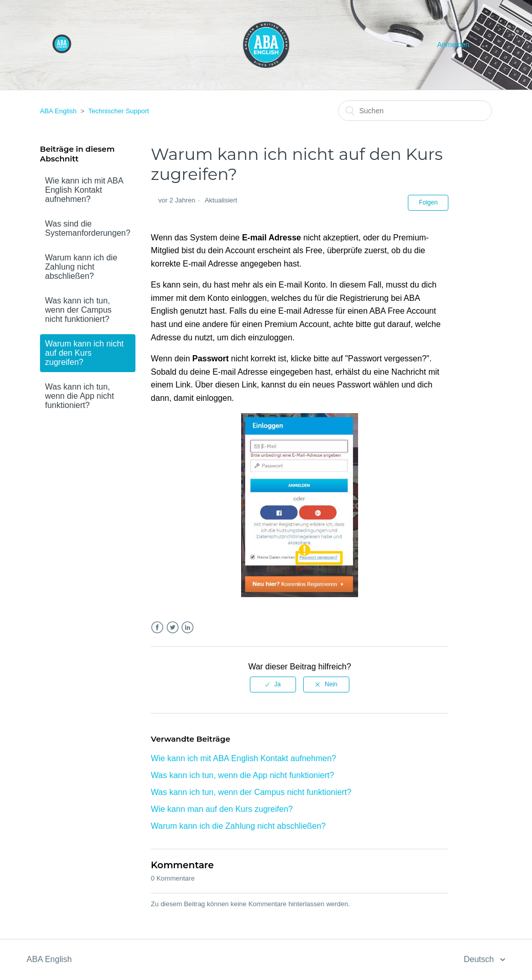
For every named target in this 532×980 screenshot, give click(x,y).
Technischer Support (119, 111)
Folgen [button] (428, 202)
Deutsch (480, 959)
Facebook (157, 628)
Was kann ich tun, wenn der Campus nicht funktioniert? (78, 310)
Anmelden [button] (453, 45)
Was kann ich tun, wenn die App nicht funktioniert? (80, 396)
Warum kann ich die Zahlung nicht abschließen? (81, 267)
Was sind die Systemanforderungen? (88, 228)
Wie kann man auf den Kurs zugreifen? (222, 809)
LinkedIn (188, 628)
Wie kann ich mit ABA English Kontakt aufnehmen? (84, 190)
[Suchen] (415, 111)
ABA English (58, 111)
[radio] (273, 684)
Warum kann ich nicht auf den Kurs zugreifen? (84, 353)
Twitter (173, 628)
